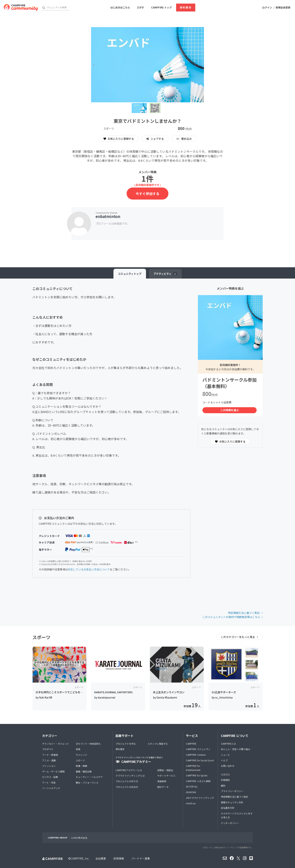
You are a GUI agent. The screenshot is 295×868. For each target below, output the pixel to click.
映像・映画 (81, 766)
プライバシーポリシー (232, 791)
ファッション (49, 766)
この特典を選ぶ (230, 410)
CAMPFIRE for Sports (197, 775)
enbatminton (108, 216)
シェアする (157, 139)
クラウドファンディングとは (130, 776)
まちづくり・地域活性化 (88, 744)
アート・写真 (49, 783)
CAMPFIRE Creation (196, 755)
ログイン (267, 7)
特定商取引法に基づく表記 (244, 613)
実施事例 (162, 781)
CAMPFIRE (191, 744)
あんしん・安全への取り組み (236, 749)
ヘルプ (224, 760)
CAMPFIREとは (228, 744)
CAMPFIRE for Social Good (200, 760)
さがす (140, 7)
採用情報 (119, 858)
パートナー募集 (141, 858)
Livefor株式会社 (79, 838)
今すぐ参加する (147, 194)
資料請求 (186, 7)
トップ (130, 274)
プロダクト (48, 749)
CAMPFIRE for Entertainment (193, 768)
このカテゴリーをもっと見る (238, 637)
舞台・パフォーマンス (87, 783)
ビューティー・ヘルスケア (89, 777)
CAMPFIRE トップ (161, 7)
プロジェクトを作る (126, 744)
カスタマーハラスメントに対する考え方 (237, 815)
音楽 (78, 749)
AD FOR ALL (192, 786)
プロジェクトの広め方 (127, 787)
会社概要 (101, 858)
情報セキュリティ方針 (232, 802)
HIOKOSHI (191, 792)
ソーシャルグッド (51, 788)
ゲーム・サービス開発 (53, 771)
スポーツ (80, 760)
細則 (223, 786)
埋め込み (186, 139)
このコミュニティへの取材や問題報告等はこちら (231, 617)
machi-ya (191, 803)
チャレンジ (81, 755)
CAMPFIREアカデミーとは (129, 770)
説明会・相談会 (165, 770)
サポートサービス (166, 776)
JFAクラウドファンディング (200, 798)
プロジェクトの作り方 (127, 781)
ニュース (225, 755)
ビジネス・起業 (50, 777)
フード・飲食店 (50, 755)
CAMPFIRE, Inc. (80, 858)
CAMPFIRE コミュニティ (198, 749)
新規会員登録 (283, 7)
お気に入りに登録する (119, 139)
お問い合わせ (228, 766)
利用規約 (225, 780)
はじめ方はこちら (120, 7)
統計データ (163, 787)
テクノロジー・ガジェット (56, 744)
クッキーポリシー (230, 823)
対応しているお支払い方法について (89, 569)
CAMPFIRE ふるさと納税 (198, 781)
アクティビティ (165, 274)
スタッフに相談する (158, 744)
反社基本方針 (228, 808)
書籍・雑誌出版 (84, 771)
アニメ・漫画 (49, 760)
